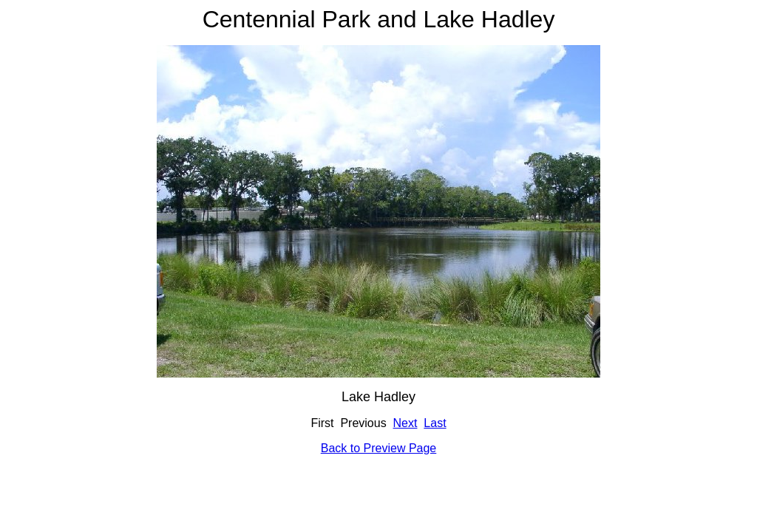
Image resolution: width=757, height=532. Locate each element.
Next (405, 423)
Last (435, 423)
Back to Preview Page (379, 448)
